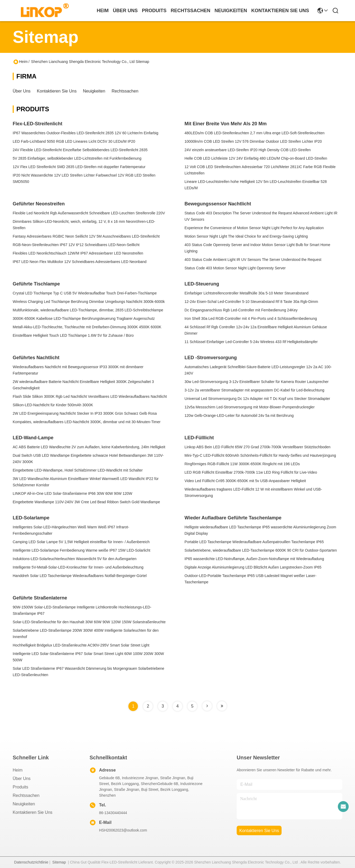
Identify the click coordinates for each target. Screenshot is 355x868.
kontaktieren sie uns (280, 11)
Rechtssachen (125, 91)
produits (154, 11)
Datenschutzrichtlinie (31, 862)
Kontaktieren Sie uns (57, 91)
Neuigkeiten (94, 91)
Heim (103, 11)
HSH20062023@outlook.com (123, 830)
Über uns (125, 11)
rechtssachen (190, 11)
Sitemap (59, 862)
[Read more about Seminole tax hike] (207, 706)
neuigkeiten (231, 11)
